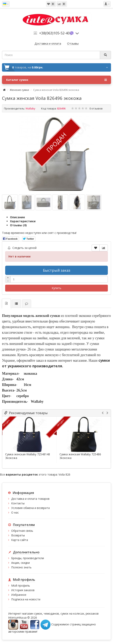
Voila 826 (64, 474)
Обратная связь (22, 531)
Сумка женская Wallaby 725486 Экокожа (80, 456)
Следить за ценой (22, 248)
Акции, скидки (20, 563)
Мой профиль (21, 585)
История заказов (23, 590)
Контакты (18, 503)
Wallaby (30, 108)
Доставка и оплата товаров (30, 499)
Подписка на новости (26, 599)
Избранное (19, 595)
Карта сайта (20, 540)
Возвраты (18, 535)
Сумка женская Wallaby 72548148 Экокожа (28, 456)
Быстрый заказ (57, 270)
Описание (17, 217)
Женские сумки (19, 90)
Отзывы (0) (18, 225)
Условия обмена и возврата (30, 508)
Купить (56, 288)
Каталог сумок (56, 80)
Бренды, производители (28, 558)
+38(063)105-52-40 (54, 33)
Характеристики (23, 221)
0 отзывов (96, 108)
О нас (15, 512)
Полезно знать (21, 567)
